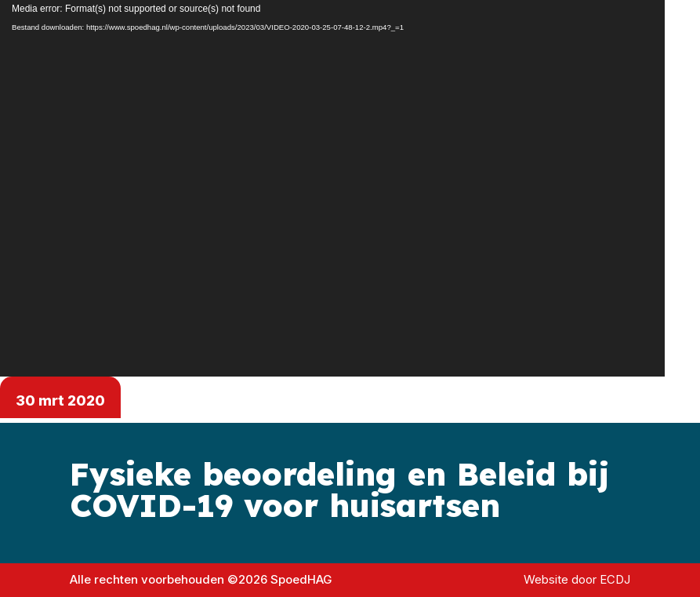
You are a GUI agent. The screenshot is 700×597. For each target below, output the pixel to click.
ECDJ (615, 579)
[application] (332, 188)
